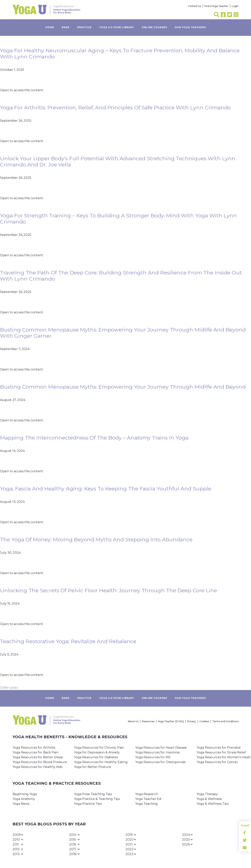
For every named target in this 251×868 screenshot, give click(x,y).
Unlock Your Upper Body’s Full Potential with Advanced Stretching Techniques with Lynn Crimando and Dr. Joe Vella (118, 162)
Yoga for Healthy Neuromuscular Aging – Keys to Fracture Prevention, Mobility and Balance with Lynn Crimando (120, 54)
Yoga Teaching (146, 804)
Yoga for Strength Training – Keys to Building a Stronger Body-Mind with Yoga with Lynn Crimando (118, 219)
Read (66, 27)
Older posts (9, 688)
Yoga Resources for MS (153, 757)
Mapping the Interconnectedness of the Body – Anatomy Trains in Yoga (94, 438)
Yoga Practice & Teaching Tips (97, 799)
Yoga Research (147, 794)
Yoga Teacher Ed (148, 799)
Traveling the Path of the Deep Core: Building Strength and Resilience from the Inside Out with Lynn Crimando (121, 276)
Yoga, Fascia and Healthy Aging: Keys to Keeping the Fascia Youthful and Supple (106, 489)
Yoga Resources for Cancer (217, 762)
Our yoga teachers (190, 27)
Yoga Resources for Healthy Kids (37, 767)
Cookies (204, 721)
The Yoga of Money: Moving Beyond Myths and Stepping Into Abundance (96, 539)
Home (50, 27)
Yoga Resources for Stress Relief (221, 752)
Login (235, 6)
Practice (84, 27)
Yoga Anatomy (24, 799)
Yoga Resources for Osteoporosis (160, 762)
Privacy (192, 721)
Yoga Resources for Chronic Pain (99, 748)
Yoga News (21, 804)
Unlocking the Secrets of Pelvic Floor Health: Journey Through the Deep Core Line (109, 590)
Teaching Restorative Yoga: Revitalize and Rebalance (68, 641)
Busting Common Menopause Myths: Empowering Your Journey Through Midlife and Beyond (123, 387)
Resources (148, 721)
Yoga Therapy (207, 794)
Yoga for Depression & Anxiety (97, 752)
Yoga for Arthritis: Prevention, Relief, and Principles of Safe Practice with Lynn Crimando (115, 108)
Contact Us (195, 6)
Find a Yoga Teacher (216, 6)
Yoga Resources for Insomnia (157, 752)
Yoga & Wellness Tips (213, 804)
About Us (133, 721)
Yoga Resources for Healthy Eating (101, 762)
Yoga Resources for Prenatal (219, 748)
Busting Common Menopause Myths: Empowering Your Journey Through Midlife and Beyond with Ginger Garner (123, 333)
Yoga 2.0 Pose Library (117, 27)
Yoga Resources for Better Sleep (38, 757)
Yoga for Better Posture (92, 767)
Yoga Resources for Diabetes (96, 757)
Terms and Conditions (225, 721)
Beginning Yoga (25, 794)
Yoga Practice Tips (88, 804)
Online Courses (154, 27)
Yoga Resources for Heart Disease (161, 748)
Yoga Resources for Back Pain (35, 752)
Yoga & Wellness (209, 799)
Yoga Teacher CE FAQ (171, 721)
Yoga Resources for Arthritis (34, 748)
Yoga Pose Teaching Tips (93, 794)
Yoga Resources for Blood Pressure (40, 762)
